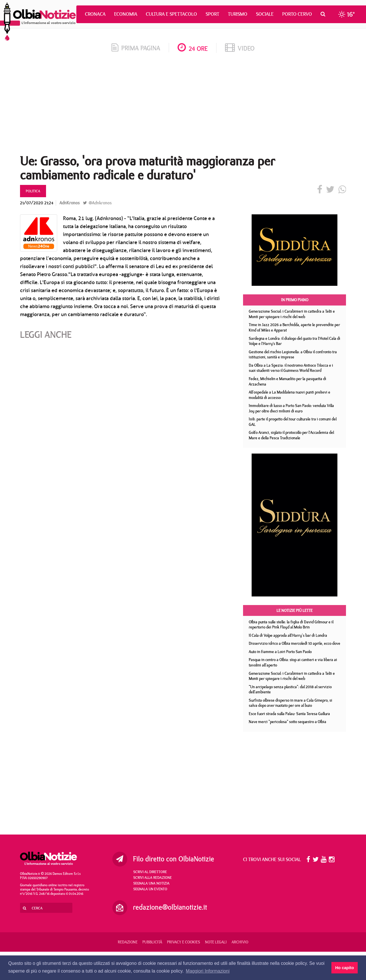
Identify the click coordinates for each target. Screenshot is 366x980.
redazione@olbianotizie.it (170, 907)
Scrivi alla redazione (153, 877)
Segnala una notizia (151, 883)
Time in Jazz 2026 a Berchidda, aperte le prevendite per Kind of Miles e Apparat (294, 327)
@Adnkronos (97, 203)
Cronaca (95, 14)
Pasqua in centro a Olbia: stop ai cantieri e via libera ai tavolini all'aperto (293, 662)
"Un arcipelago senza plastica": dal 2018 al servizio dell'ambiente (290, 689)
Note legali (216, 942)
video (240, 48)
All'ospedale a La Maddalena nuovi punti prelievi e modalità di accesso (290, 395)
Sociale (265, 14)
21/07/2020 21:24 (37, 203)
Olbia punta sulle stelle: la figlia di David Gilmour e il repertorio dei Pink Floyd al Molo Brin (291, 625)
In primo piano (295, 300)
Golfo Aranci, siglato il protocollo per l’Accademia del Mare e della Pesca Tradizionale (291, 435)
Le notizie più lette (295, 610)
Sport (212, 14)
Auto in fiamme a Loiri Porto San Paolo (280, 652)
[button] (324, 14)
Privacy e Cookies (184, 942)
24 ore (193, 48)
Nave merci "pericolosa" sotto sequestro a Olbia (288, 722)
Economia (126, 14)
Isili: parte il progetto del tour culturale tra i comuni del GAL (293, 422)
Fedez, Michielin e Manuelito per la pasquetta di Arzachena (288, 381)
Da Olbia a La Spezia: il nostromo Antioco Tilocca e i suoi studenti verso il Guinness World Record (291, 368)
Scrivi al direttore (150, 872)
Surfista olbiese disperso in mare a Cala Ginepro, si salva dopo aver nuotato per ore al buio (291, 703)
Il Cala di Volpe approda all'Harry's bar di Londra (288, 635)
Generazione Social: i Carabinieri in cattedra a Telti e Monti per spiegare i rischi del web (292, 314)
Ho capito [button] (345, 968)
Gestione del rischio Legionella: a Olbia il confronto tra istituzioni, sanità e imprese (293, 355)
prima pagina (136, 48)
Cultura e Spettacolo (171, 14)
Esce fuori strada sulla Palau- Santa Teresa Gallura (289, 714)
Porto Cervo (297, 14)
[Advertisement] (183, 105)
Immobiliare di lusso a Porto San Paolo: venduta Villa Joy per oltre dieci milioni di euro (291, 408)
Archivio (240, 942)
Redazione (128, 942)
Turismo (238, 14)
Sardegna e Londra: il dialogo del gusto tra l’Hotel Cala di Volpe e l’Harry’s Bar (295, 341)
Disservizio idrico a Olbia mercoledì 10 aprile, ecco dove (295, 643)
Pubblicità (152, 942)
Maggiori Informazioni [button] (208, 971)
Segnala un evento (150, 889)
